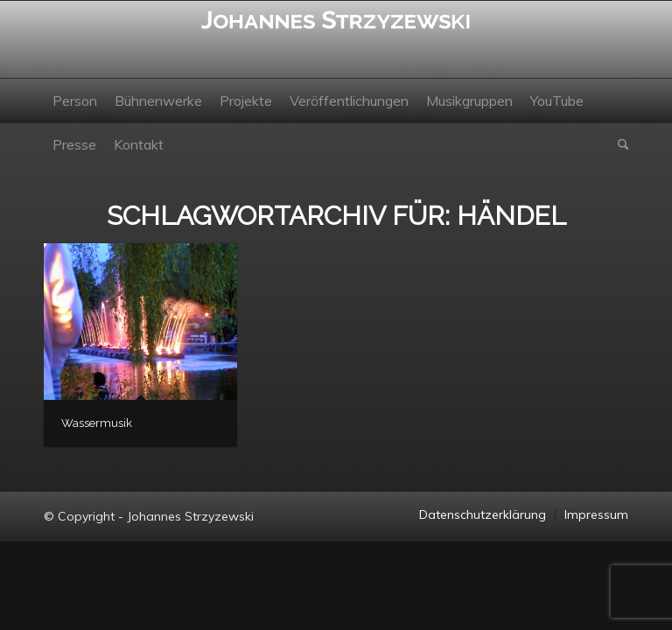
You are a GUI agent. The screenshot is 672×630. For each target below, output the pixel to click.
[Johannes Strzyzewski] (336, 39)
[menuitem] (75, 101)
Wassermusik (97, 423)
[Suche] (619, 144)
